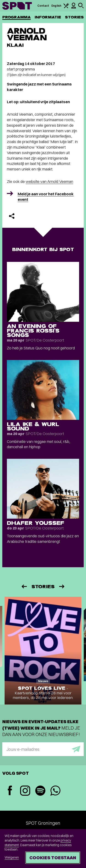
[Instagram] (25, 791)
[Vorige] (24, 586)
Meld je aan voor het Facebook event (46, 197)
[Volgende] (62, 586)
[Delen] (12, 216)
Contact (43, 6)
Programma (17, 17)
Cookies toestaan (53, 858)
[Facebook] (10, 791)
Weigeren (12, 857)
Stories (74, 17)
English (56, 6)
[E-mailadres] (43, 749)
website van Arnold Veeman (49, 181)
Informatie (48, 17)
